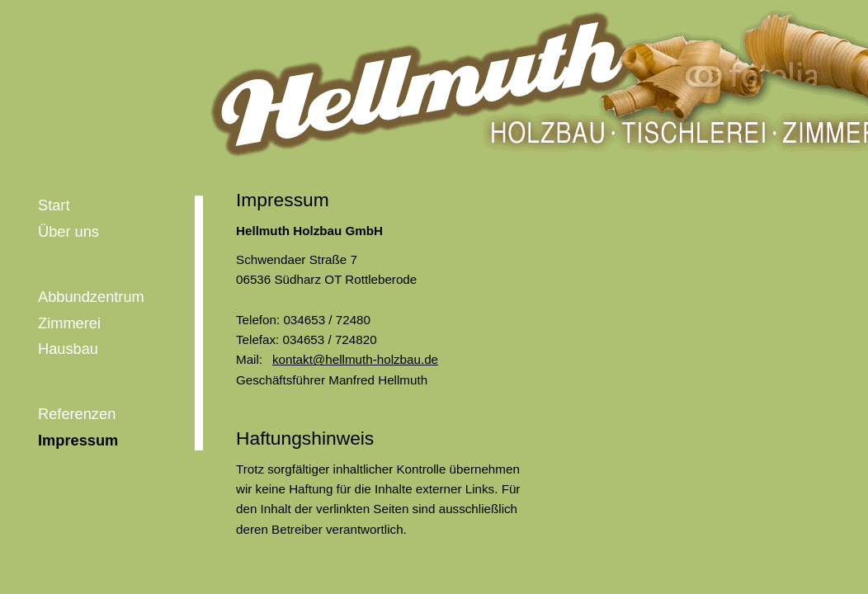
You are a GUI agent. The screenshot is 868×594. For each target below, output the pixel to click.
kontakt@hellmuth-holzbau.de (355, 359)
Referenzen (77, 414)
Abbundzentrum (91, 297)
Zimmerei (69, 323)
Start (54, 205)
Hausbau (68, 349)
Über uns (68, 231)
